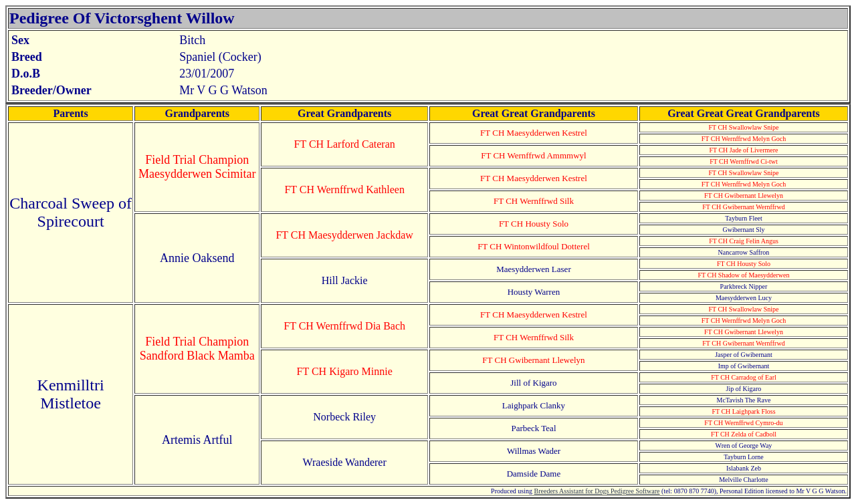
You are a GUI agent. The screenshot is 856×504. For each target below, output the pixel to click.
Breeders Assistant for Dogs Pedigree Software (597, 491)
